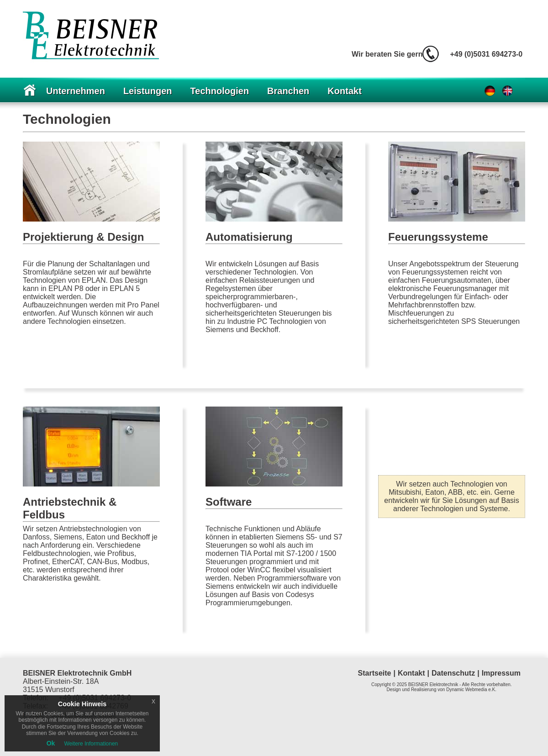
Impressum (501, 673)
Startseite (375, 673)
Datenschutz (453, 673)
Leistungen (148, 91)
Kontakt (344, 91)
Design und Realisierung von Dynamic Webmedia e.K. (442, 690)
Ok (51, 743)
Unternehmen (76, 91)
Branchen (288, 91)
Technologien (220, 91)
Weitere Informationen (91, 744)
